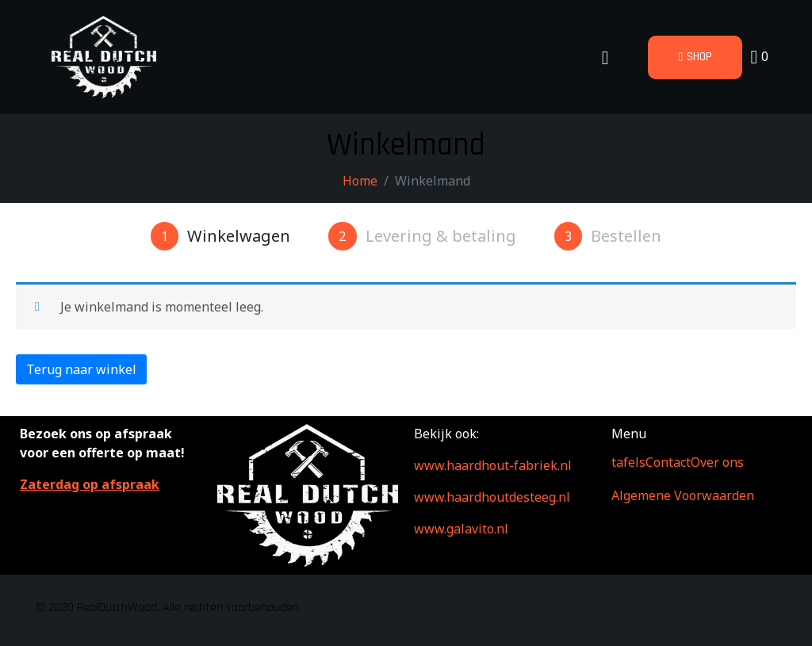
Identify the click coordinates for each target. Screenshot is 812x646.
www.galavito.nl (461, 529)
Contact (668, 462)
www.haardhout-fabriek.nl (493, 465)
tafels (628, 462)
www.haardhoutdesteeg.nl (492, 497)
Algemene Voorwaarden (683, 495)
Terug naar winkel (81, 369)
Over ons (717, 462)
